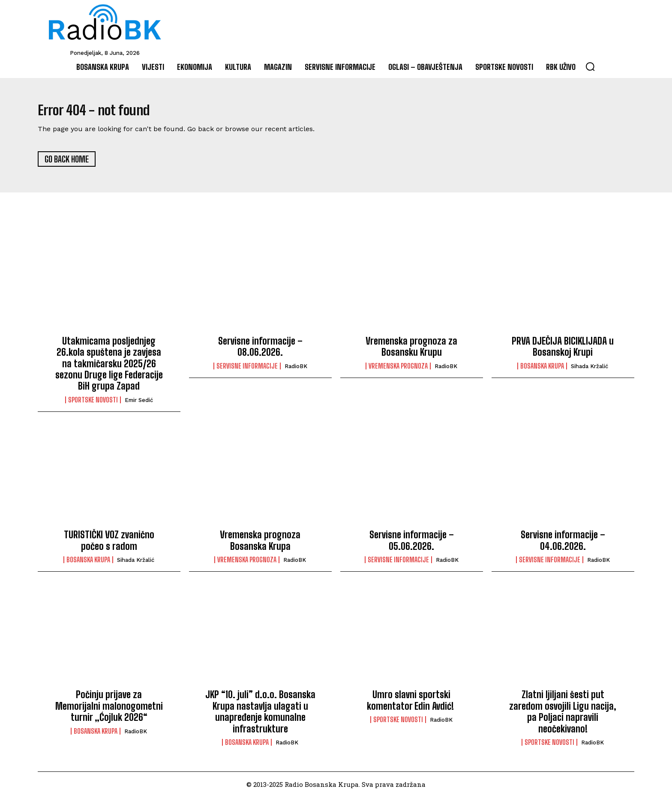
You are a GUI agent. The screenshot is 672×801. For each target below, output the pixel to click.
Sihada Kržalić (589, 370)
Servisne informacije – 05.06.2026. (412, 545)
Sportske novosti (93, 404)
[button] (590, 66)
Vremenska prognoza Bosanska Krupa (260, 545)
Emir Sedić (139, 404)
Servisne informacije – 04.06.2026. (563, 545)
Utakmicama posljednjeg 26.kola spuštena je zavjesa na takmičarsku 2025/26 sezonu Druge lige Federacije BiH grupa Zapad (109, 368)
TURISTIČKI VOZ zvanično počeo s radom (109, 545)
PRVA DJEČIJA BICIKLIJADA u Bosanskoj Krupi (563, 351)
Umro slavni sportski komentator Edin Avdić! (411, 705)
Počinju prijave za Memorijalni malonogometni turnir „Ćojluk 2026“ (109, 711)
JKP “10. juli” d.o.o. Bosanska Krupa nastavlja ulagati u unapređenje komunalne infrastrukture (260, 716)
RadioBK (296, 370)
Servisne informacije (247, 370)
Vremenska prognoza (398, 370)
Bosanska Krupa (542, 370)
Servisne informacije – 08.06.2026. (260, 351)
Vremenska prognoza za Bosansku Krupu (411, 351)
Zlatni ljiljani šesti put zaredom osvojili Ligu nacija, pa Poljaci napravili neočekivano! (563, 716)
